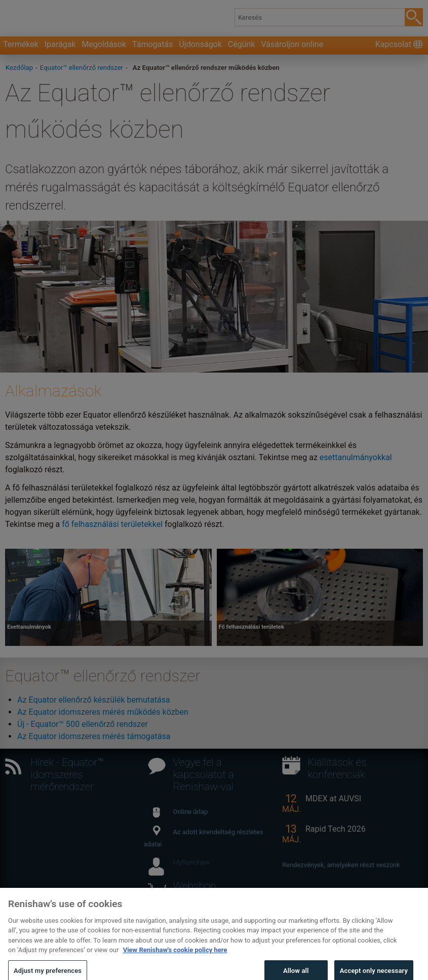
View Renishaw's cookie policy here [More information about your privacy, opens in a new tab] (175, 959)
